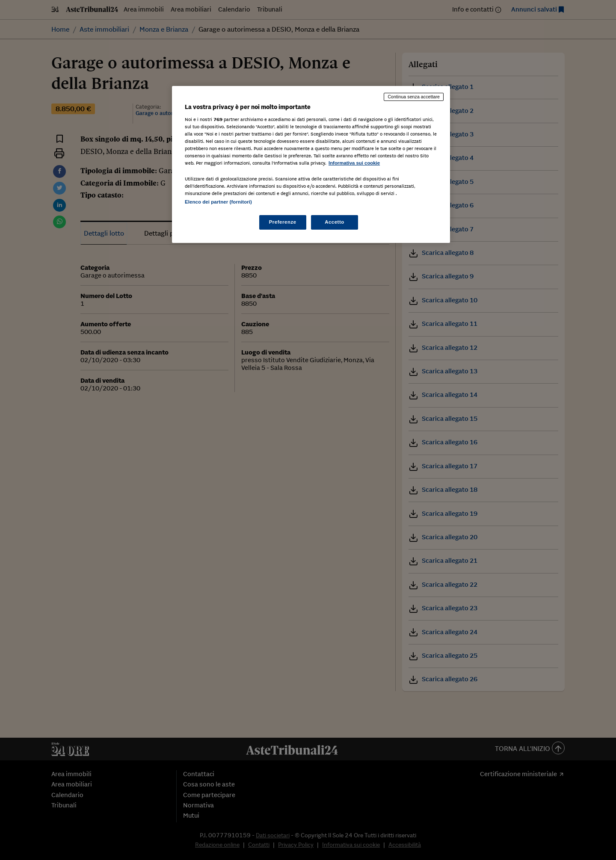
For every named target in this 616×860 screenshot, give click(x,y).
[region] (311, 164)
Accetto (335, 222)
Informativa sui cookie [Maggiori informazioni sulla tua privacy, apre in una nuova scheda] (354, 163)
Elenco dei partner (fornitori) (218, 202)
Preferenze (283, 222)
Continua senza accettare (414, 97)
